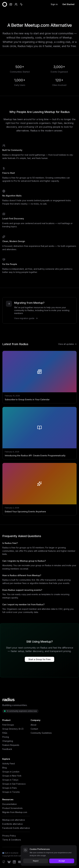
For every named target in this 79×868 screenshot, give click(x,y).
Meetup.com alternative (14, 820)
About (33, 725)
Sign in (54, 4)
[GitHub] (4, 862)
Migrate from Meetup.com (15, 812)
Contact (34, 729)
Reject (36, 861)
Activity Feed (9, 764)
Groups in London (11, 772)
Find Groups (8, 725)
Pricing (6, 737)
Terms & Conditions (12, 840)
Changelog (8, 741)
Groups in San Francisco (14, 784)
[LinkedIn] (14, 862)
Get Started (68, 4)
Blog (5, 768)
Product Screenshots (12, 808)
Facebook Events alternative (16, 828)
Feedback (7, 749)
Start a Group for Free (39, 659)
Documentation (10, 804)
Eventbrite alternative (13, 824)
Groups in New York (12, 776)
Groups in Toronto (11, 792)
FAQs (5, 733)
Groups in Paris (10, 788)
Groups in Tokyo (10, 780)
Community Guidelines (41, 733)
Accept (62, 861)
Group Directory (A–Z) (13, 729)
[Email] (20, 862)
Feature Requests (11, 745)
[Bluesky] (9, 862)
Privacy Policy (9, 836)
